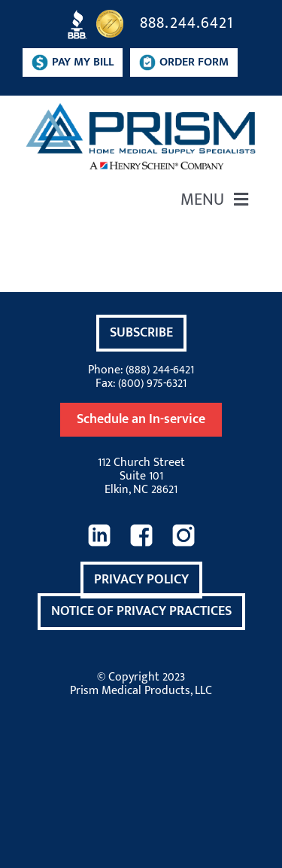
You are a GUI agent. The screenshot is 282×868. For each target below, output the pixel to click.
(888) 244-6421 (160, 370)
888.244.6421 (186, 23)
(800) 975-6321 (152, 384)
